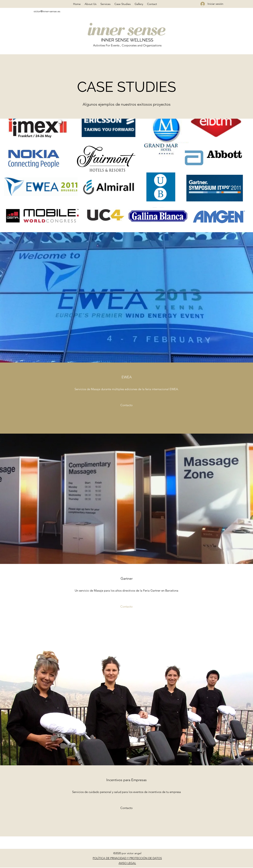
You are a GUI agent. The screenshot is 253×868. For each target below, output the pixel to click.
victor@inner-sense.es (47, 11)
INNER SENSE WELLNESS (127, 40)
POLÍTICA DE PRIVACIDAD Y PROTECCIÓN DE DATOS (127, 858)
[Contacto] (126, 405)
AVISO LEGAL (127, 863)
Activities (99, 45)
